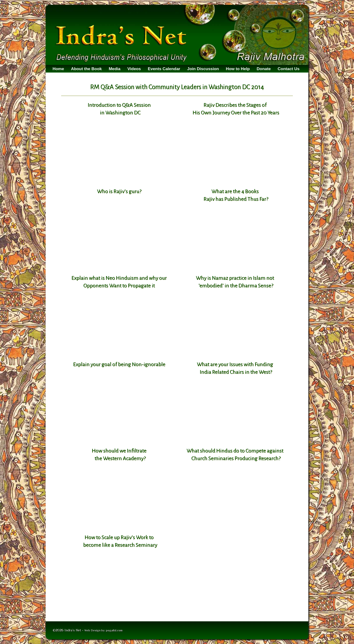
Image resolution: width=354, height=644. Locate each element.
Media (115, 69)
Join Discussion (203, 69)
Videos (134, 69)
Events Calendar (164, 69)
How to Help (238, 69)
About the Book (86, 69)
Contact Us (288, 69)
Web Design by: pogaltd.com (103, 630)
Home (58, 69)
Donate (264, 69)
